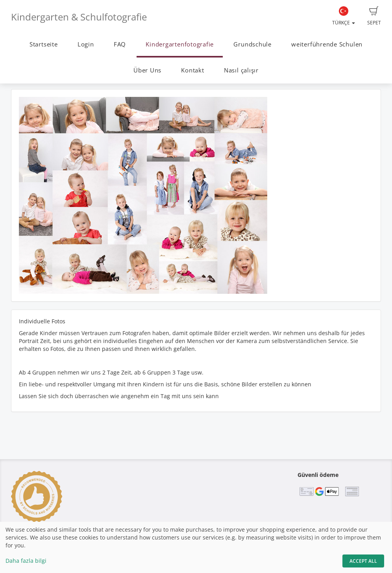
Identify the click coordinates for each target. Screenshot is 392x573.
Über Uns (147, 70)
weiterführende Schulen (327, 44)
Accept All (363, 561)
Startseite (44, 44)
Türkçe (344, 16)
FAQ (120, 44)
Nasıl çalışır (241, 70)
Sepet (374, 16)
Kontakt (192, 70)
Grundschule (252, 44)
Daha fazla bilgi (26, 561)
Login (86, 44)
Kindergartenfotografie (180, 44)
